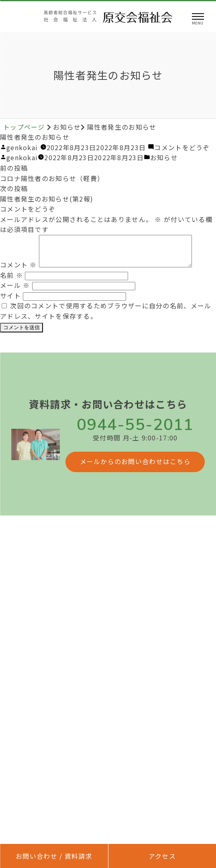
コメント (18, 271)
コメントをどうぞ (182, 147)
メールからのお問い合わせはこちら (135, 467)
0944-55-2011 (135, 431)
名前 (11, 281)
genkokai (22, 147)
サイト (10, 302)
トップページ (25, 127)
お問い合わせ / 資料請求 (54, 856)
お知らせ (164, 157)
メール (15, 291)
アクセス (162, 856)
